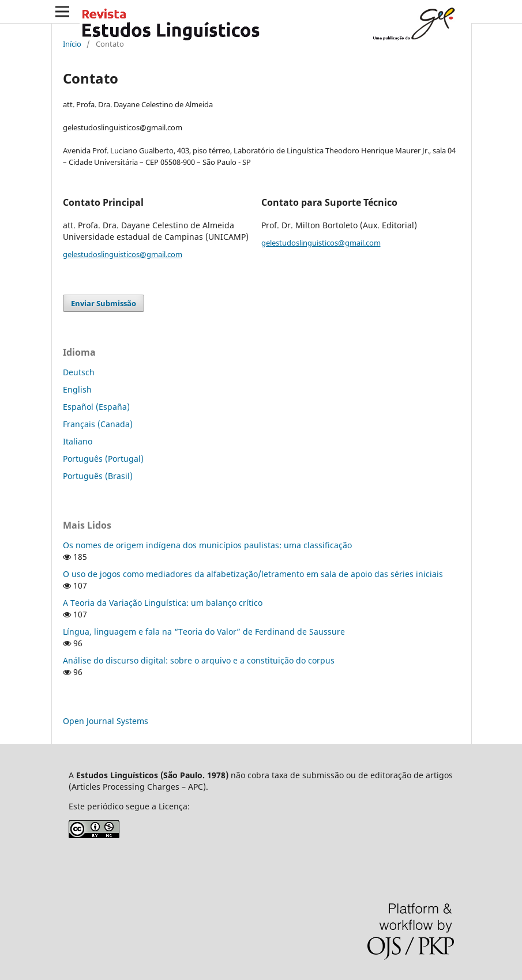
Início (72, 44)
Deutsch (79, 372)
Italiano (78, 441)
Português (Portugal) (103, 459)
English (77, 389)
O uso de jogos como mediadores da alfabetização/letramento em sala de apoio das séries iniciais (253, 574)
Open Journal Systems (106, 721)
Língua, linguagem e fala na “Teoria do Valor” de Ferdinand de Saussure (204, 632)
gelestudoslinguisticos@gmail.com (123, 254)
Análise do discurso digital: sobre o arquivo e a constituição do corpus (199, 660)
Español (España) (96, 407)
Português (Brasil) (98, 476)
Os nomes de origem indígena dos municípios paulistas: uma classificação (207, 545)
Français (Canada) (98, 424)
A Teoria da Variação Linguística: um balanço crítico (163, 603)
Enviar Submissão (104, 303)
